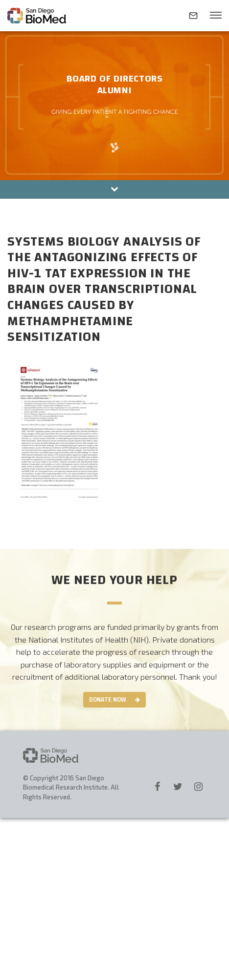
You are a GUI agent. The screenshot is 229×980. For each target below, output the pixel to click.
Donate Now (108, 700)
